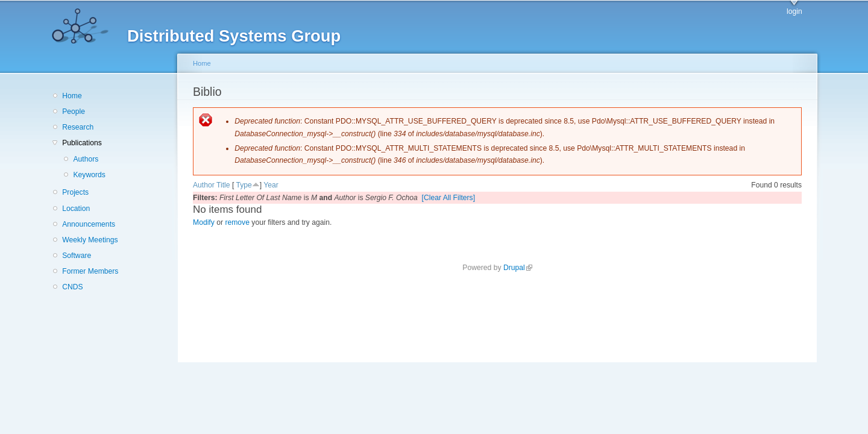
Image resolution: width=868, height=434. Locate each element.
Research (78, 127)
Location (76, 209)
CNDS (72, 287)
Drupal (518, 268)
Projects (75, 192)
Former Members (90, 271)
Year (271, 185)
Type (244, 185)
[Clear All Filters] (449, 198)
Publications (82, 143)
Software (77, 256)
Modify (204, 222)
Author (204, 185)
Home (72, 96)
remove (237, 222)
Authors (86, 159)
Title (223, 185)
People (74, 112)
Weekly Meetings (90, 240)
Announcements (89, 224)
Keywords (89, 175)
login (794, 11)
